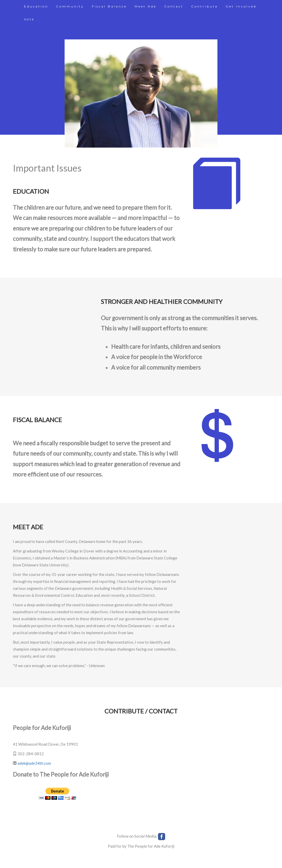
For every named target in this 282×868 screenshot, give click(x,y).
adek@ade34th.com (34, 763)
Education (36, 6)
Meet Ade (146, 6)
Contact (174, 6)
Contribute (205, 6)
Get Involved (241, 6)
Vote (29, 19)
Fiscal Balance (109, 6)
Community (70, 6)
